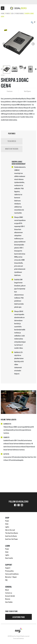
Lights (7, 527)
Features (10, 91)
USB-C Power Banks (17, 13)
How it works (9, 558)
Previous (2, 69)
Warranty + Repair (11, 577)
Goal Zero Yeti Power (11, 539)
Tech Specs (27, 91)
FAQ (6, 580)
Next (36, 69)
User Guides (9, 602)
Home (3, 13)
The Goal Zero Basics (12, 533)
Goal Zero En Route (11, 536)
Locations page (19, 617)
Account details (10, 596)
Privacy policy (9, 571)
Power (8, 13)
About (7, 590)
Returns (8, 599)
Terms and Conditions (12, 574)
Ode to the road (10, 530)
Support (8, 568)
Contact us (9, 593)
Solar (7, 524)
